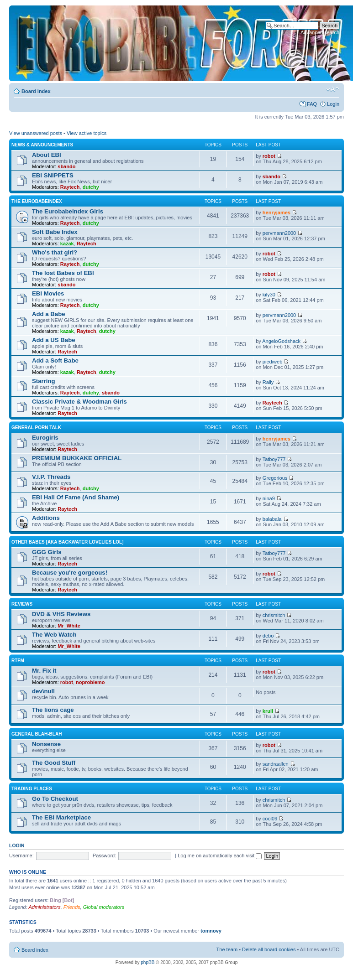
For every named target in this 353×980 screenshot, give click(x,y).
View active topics (87, 133)
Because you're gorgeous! (70, 573)
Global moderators (104, 907)
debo (268, 636)
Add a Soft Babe (55, 360)
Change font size (333, 89)
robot (269, 156)
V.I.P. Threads (51, 477)
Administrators (44, 907)
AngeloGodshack (281, 341)
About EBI (47, 155)
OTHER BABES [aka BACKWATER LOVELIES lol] (68, 542)
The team (227, 949)
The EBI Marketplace (61, 817)
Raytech (70, 187)
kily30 (269, 295)
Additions (46, 518)
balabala (272, 519)
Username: (21, 856)
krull (268, 711)
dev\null (43, 691)
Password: (104, 856)
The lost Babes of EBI (63, 273)
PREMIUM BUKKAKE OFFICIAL (77, 458)
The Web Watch (54, 635)
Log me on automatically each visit (220, 856)
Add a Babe (49, 314)
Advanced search (320, 32)
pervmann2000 (279, 233)
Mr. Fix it (44, 671)
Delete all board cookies (269, 949)
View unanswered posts (36, 133)
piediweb (272, 362)
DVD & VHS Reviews (61, 614)
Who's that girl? (55, 252)
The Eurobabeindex (37, 201)
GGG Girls (47, 552)
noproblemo (90, 682)
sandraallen (276, 764)
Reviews (22, 604)
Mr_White (69, 626)
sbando (66, 166)
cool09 (270, 819)
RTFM (18, 661)
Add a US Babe (54, 340)
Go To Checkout (55, 799)
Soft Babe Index (55, 232)
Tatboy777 (274, 459)
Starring (44, 381)
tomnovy (211, 931)
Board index (36, 91)
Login (333, 104)
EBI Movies (48, 293)
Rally (268, 382)
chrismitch (274, 615)
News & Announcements (42, 145)
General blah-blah (37, 734)
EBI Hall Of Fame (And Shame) (76, 497)
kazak (67, 244)
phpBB (148, 962)
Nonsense (46, 744)
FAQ (312, 104)
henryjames (277, 213)
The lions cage (53, 710)
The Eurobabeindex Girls (68, 211)
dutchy (91, 187)
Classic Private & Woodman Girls (79, 402)
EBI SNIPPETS (53, 175)
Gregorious (275, 478)
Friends (72, 907)
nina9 (269, 498)
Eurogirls (45, 438)
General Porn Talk (36, 428)
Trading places (32, 789)
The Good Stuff (54, 763)
